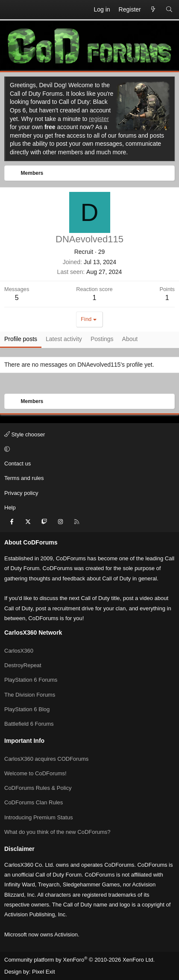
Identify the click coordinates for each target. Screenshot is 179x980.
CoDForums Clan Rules (34, 802)
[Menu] (11, 10)
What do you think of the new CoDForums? (57, 832)
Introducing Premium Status (38, 817)
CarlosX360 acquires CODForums (46, 759)
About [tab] (130, 339)
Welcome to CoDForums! (35, 773)
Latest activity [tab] (64, 339)
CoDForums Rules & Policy (38, 788)
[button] (88, 449)
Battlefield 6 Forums (29, 724)
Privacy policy (21, 493)
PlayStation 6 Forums (31, 680)
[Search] (169, 10)
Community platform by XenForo (79, 960)
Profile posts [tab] (21, 339)
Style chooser (25, 434)
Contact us (18, 464)
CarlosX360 (19, 651)
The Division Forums (30, 695)
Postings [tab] (102, 339)
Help (10, 508)
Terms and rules (24, 478)
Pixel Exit (43, 972)
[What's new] (153, 10)
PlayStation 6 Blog (27, 709)
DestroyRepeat (23, 665)
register (99, 119)
